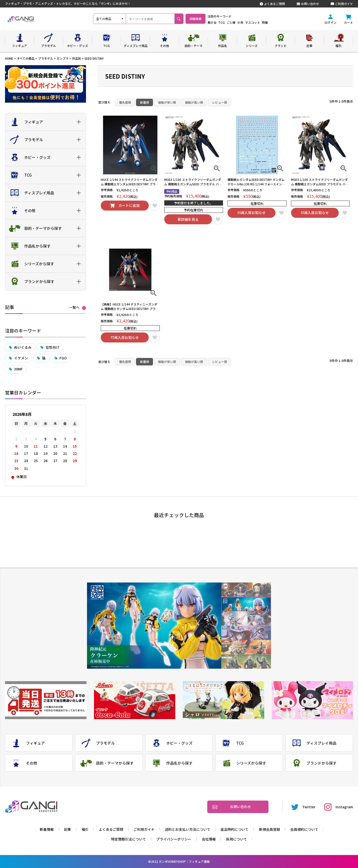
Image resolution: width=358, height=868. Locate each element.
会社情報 (209, 839)
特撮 (278, 22)
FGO (63, 358)
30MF (18, 369)
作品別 (76, 58)
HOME (9, 58)
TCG (234, 22)
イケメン (21, 358)
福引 (85, 829)
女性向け (52, 347)
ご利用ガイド (342, 4)
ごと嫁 (244, 22)
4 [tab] (246, 633)
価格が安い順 (167, 102)
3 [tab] (246, 619)
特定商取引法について (128, 839)
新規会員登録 (269, 829)
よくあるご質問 (272, 4)
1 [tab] (246, 590)
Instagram (339, 807)
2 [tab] (246, 604)
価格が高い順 (194, 102)
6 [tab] (246, 662)
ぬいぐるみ (23, 347)
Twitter (303, 807)
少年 (253, 22)
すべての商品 (26, 58)
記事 (67, 829)
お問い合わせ (308, 4)
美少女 (225, 22)
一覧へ (74, 307)
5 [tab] (246, 647)
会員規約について (304, 829)
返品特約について (234, 829)
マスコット (265, 22)
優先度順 (125, 102)
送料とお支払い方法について (187, 829)
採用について (236, 839)
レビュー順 (219, 102)
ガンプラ (62, 58)
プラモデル (45, 58)
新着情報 (47, 829)
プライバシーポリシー (174, 839)
